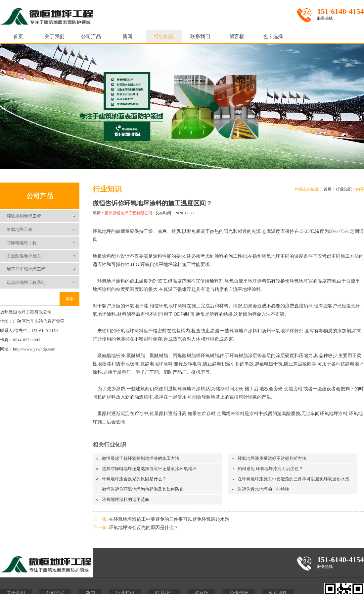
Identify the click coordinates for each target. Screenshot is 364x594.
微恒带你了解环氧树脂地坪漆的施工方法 (141, 458)
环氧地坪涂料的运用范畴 (126, 499)
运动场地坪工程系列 (26, 282)
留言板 (237, 36)
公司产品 (91, 36)
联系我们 (200, 36)
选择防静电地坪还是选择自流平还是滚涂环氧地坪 (149, 469)
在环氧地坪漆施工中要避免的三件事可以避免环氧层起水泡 (294, 479)
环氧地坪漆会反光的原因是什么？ (134, 479)
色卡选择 (273, 36)
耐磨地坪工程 (20, 229)
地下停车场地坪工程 (26, 269)
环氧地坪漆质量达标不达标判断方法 (272, 458)
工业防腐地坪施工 (24, 256)
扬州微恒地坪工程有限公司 (128, 213)
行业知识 (164, 36)
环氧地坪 (102, 231)
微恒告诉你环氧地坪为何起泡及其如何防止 (143, 489)
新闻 (127, 36)
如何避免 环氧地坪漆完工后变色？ (270, 469)
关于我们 (55, 36)
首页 (18, 36)
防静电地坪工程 (22, 243)
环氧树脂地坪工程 (24, 216)
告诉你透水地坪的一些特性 (263, 489)
